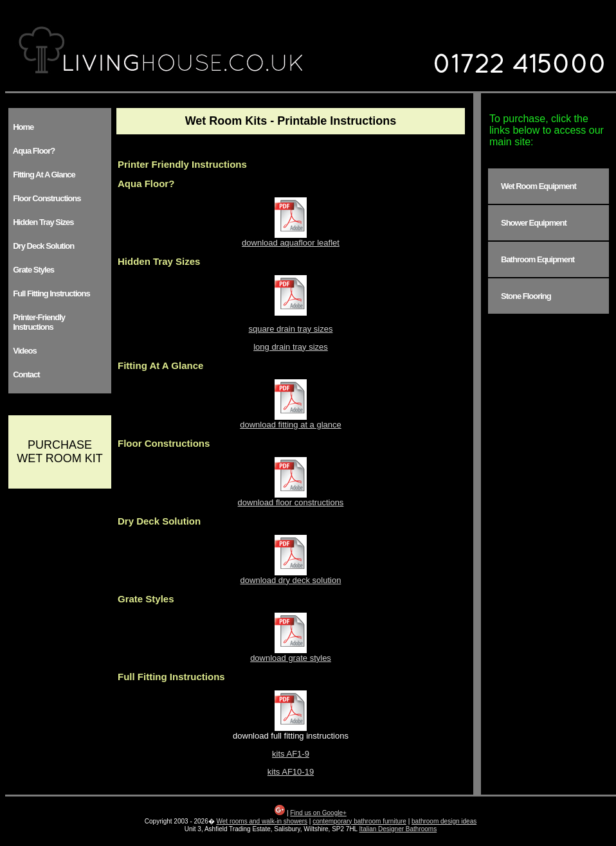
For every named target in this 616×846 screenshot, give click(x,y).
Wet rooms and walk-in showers (262, 821)
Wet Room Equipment (539, 186)
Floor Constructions (45, 198)
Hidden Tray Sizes (42, 222)
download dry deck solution (291, 576)
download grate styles (291, 654)
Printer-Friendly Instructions (37, 322)
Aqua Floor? (32, 151)
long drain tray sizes (291, 347)
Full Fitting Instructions (50, 293)
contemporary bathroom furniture (359, 821)
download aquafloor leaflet (291, 239)
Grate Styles (32, 270)
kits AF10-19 (291, 772)
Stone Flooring (526, 296)
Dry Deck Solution (42, 246)
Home (22, 127)
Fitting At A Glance (42, 175)
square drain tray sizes (291, 329)
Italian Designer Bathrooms (398, 829)
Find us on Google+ (318, 813)
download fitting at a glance (291, 421)
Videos (23, 351)
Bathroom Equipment (538, 259)
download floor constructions (291, 499)
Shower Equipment (534, 223)
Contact (25, 374)
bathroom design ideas (444, 821)
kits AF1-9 (291, 754)
